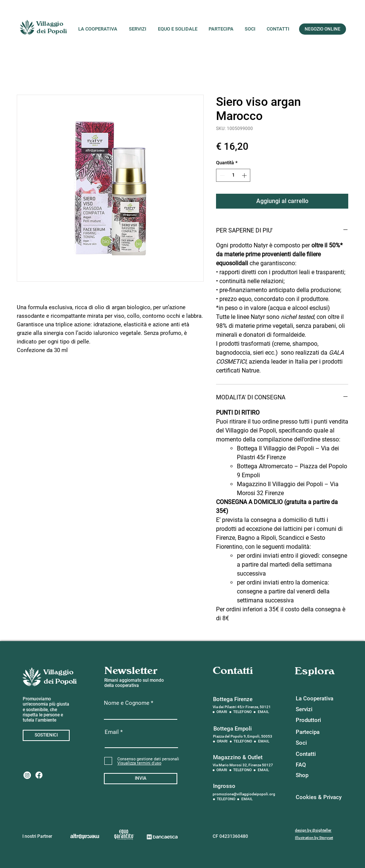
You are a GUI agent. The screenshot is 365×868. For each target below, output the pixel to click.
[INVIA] (141, 779)
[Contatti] (315, 754)
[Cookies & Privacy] (319, 797)
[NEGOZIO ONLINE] (323, 29)
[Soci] (315, 743)
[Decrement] (222, 175)
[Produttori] (315, 720)
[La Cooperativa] (315, 699)
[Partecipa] (315, 732)
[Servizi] (315, 709)
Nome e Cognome (127, 703)
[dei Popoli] (52, 32)
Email (112, 732)
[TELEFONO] (243, 712)
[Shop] (315, 775)
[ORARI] (222, 712)
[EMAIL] (264, 712)
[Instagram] (27, 775)
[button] (139, 763)
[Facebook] (39, 775)
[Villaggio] (50, 24)
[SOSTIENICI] (46, 735)
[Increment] (245, 175)
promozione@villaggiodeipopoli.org (244, 794)
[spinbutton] (233, 175)
